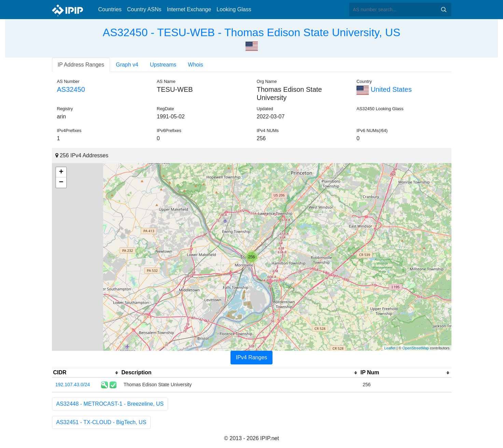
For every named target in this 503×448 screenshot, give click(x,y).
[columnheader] (86, 373)
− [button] (61, 183)
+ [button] (61, 172)
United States (384, 89)
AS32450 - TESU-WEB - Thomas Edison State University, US (251, 32)
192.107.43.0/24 (73, 385)
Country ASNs (144, 9)
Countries (110, 9)
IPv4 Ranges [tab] (252, 357)
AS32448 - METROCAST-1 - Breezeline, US (110, 404)
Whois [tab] (195, 65)
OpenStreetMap (416, 348)
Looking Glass (234, 9)
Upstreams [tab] (163, 65)
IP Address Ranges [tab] (81, 65)
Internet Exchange (189, 9)
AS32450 (71, 89)
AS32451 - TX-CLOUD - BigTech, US (101, 422)
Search (444, 10)
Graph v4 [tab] (127, 65)
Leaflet (390, 348)
